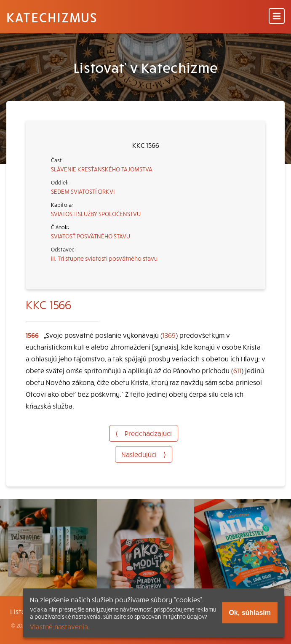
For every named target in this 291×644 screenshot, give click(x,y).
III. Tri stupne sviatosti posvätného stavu (104, 258)
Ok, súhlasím (250, 613)
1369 (169, 335)
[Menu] (277, 17)
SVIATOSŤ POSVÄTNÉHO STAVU (91, 236)
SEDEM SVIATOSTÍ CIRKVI (83, 191)
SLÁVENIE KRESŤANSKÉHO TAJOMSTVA (102, 169)
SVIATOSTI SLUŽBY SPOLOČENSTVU (96, 214)
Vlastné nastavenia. (60, 626)
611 (237, 370)
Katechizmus (52, 17)
